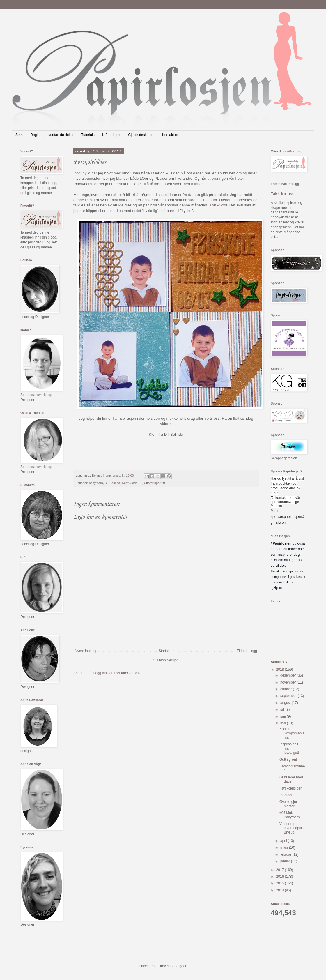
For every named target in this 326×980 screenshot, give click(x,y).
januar (286, 861)
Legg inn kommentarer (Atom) (117, 673)
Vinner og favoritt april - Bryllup (292, 828)
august (286, 703)
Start (19, 135)
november (289, 682)
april (284, 841)
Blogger (180, 966)
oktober (287, 689)
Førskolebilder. (291, 788)
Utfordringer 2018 (156, 483)
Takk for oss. (283, 194)
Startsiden (166, 651)
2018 (281, 670)
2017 (281, 870)
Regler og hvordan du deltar (52, 135)
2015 (281, 883)
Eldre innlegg (247, 651)
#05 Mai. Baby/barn (290, 815)
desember (289, 675)
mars (285, 847)
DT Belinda (112, 483)
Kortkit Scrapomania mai (292, 733)
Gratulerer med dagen (291, 779)
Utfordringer (111, 135)
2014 (281, 890)
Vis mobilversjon (166, 660)
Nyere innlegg (86, 651)
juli (283, 709)
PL (140, 483)
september (289, 696)
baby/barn (96, 483)
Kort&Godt (218, 205)
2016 (281, 877)
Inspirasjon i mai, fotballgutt (289, 748)
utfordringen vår (221, 178)
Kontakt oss (171, 135)
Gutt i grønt (288, 760)
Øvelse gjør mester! (288, 804)
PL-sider (286, 795)
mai (284, 723)
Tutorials (88, 135)
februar (286, 854)
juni (284, 716)
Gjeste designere (141, 135)
